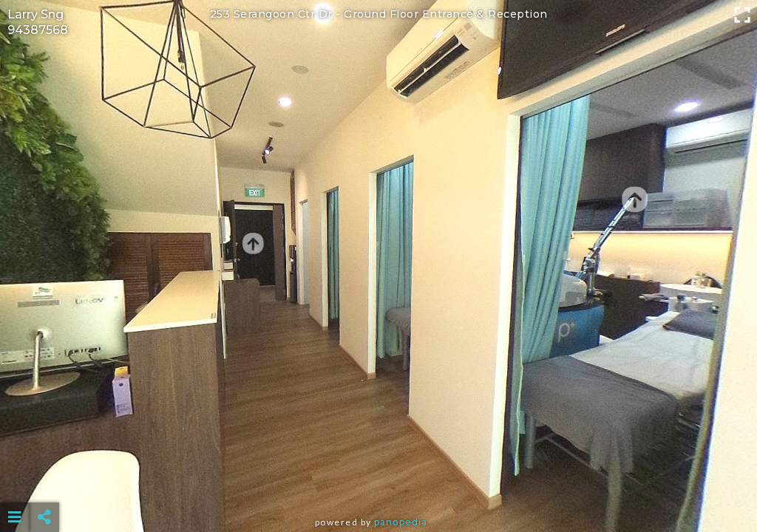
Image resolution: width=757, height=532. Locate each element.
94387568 (38, 30)
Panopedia (401, 522)
